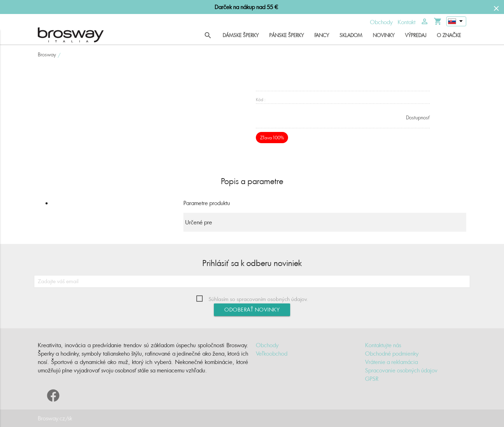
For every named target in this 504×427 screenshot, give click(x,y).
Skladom (351, 35)
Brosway (47, 54)
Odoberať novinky (252, 310)
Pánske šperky (286, 35)
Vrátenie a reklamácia (391, 362)
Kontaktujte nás (383, 345)
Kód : (261, 100)
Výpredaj (416, 35)
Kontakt (407, 22)
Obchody (381, 22)
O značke (449, 35)
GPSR (372, 379)
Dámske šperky (241, 35)
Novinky (384, 35)
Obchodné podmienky (392, 353)
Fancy (322, 35)
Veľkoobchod (272, 353)
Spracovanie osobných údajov (401, 370)
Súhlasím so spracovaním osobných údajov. (258, 299)
